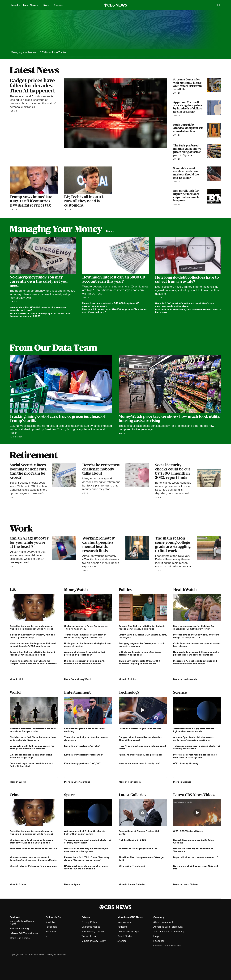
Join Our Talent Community (169, 932)
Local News (31, 5)
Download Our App (128, 932)
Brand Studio (125, 936)
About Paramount (163, 922)
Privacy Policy (89, 922)
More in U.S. (17, 679)
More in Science (182, 782)
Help (156, 936)
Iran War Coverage (20, 929)
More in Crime (18, 884)
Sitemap (122, 941)
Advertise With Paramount (168, 927)
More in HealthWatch (185, 679)
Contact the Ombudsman (167, 946)
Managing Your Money (23, 52)
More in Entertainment (77, 782)
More (110, 231)
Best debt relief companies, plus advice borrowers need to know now (188, 311)
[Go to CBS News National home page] (116, 5)
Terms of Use (89, 936)
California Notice (91, 927)
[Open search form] (219, 5)
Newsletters (124, 922)
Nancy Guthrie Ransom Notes (22, 923)
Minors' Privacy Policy (94, 941)
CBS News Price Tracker (53, 52)
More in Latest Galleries (132, 884)
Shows (59, 5)
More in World (18, 782)
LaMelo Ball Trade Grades (24, 933)
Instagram (51, 932)
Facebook (51, 927)
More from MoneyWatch (78, 679)
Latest (15, 5)
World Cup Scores (20, 938)
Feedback (159, 941)
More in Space (72, 884)
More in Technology (130, 782)
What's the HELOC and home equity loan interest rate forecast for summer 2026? (40, 315)
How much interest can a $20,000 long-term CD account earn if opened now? (114, 311)
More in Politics (128, 679)
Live (46, 5)
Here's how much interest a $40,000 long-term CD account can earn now (111, 305)
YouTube (50, 922)
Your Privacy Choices (93, 932)
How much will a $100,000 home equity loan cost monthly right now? (38, 309)
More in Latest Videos (186, 884)
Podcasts (122, 927)
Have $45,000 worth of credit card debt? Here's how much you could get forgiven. (185, 305)
